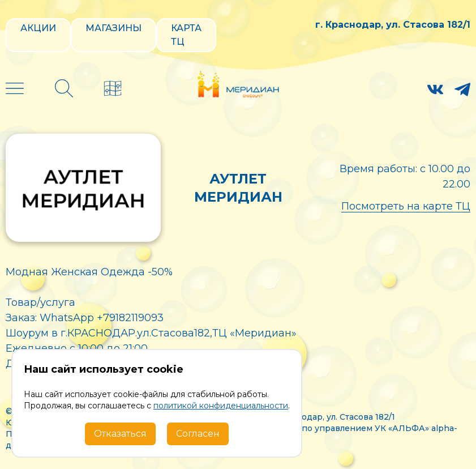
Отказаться (120, 434)
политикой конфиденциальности (221, 406)
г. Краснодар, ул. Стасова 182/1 (393, 25)
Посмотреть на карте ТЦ (406, 206)
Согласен (198, 434)
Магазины (113, 28)
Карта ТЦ (186, 35)
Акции (38, 28)
